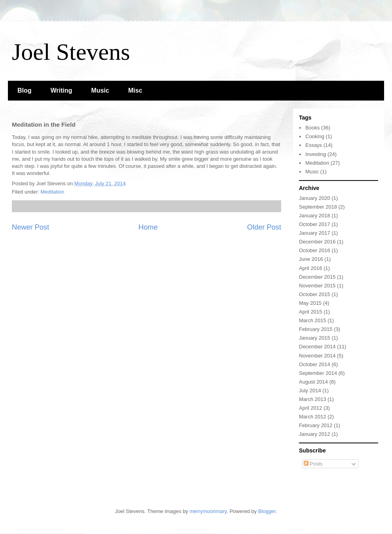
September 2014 (318, 373)
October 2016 (315, 250)
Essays (314, 145)
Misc (135, 90)
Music (100, 90)
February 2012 (316, 425)
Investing (316, 154)
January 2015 (315, 338)
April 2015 (311, 312)
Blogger (267, 511)
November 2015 (317, 286)
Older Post (264, 227)
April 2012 (311, 408)
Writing (62, 90)
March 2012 (313, 417)
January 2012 (315, 434)
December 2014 (317, 347)
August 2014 (313, 382)
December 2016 (317, 242)
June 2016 (311, 259)
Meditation (52, 192)
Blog (25, 90)
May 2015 (310, 303)
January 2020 (315, 198)
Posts (313, 464)
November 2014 (317, 356)
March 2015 (313, 320)
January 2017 (315, 233)
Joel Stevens (71, 52)
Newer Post (30, 227)
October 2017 (315, 224)
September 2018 (318, 207)
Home (148, 227)
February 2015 (316, 329)
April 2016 (311, 268)
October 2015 (315, 294)
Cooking (315, 136)
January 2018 (315, 216)
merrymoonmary (208, 511)
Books (312, 128)
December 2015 (317, 277)
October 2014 (315, 364)
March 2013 (313, 399)
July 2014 (310, 391)
